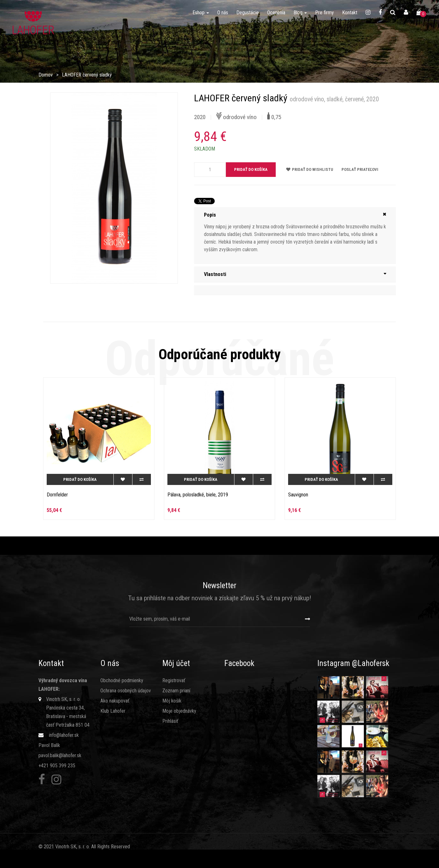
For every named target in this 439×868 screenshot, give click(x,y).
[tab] (295, 215)
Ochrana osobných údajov (126, 691)
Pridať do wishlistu (310, 169)
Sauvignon (298, 495)
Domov (46, 75)
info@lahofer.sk (64, 735)
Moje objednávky (179, 711)
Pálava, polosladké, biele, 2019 (198, 495)
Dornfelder (57, 495)
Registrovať (174, 680)
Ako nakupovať (115, 701)
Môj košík (172, 701)
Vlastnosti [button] (215, 274)
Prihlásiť (170, 721)
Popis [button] (210, 215)
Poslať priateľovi (360, 169)
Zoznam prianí (176, 691)
